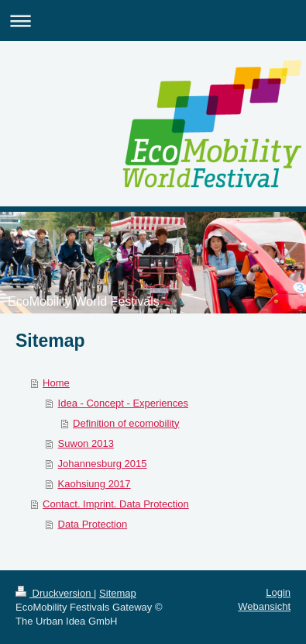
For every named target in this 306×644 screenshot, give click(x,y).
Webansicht (264, 606)
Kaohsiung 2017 (95, 484)
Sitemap (118, 593)
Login (278, 592)
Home (56, 383)
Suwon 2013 (86, 443)
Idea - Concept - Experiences (123, 403)
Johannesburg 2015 (103, 464)
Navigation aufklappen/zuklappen (153, 21)
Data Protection (93, 524)
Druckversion (55, 593)
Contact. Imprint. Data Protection (116, 504)
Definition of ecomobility (126, 423)
